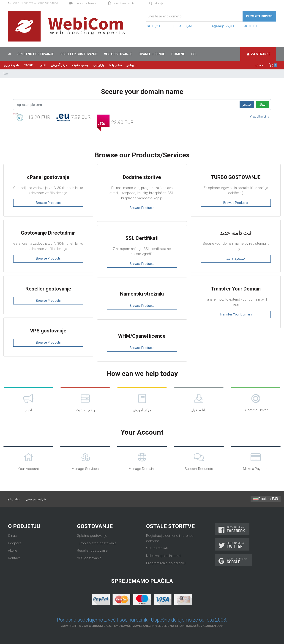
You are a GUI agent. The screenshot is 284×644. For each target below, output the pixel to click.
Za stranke (259, 54)
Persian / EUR (266, 499)
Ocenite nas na (234, 561)
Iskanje (156, 3)
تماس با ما (115, 65)
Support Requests (199, 461)
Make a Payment (256, 461)
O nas (12, 536)
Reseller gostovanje (79, 54)
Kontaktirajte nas (83, 3)
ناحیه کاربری (11, 65)
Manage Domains (142, 461)
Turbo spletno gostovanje (97, 543)
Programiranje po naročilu (166, 563)
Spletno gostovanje (36, 54)
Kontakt (14, 558)
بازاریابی (99, 65)
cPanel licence (152, 54)
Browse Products (48, 203)
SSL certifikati (157, 548)
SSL (194, 54)
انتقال (263, 104)
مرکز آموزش (59, 65)
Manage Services (85, 461)
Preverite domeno (259, 16)
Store (29, 65)
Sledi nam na (232, 530)
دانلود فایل (199, 402)
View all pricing (259, 117)
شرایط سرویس (36, 499)
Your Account (28, 461)
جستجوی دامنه (236, 258)
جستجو (247, 104)
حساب (259, 65)
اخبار (43, 65)
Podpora (15, 543)
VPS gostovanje (118, 54)
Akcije (13, 551)
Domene (178, 54)
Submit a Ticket (256, 402)
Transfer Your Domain (236, 314)
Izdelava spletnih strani (164, 556)
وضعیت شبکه (80, 65)
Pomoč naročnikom (123, 3)
